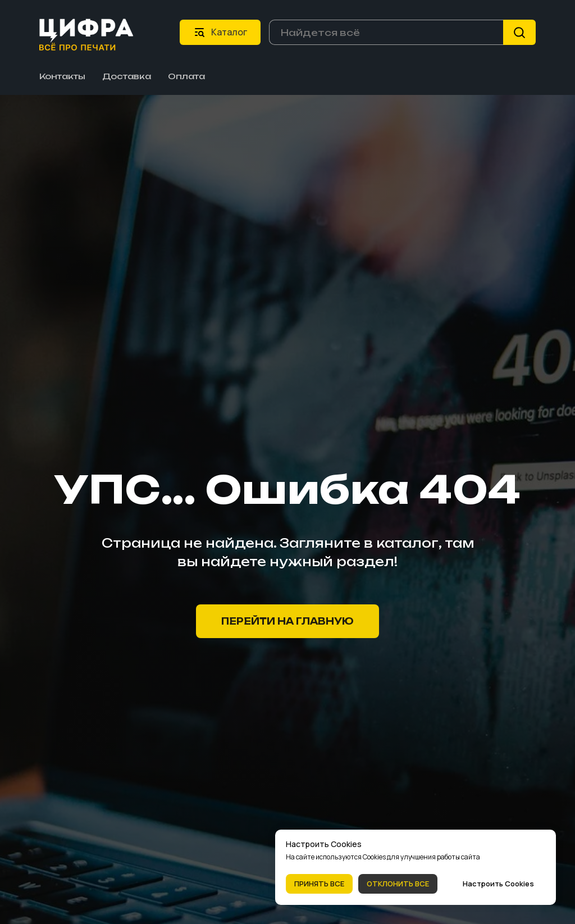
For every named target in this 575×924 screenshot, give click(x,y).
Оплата (186, 76)
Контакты (62, 76)
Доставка (127, 76)
